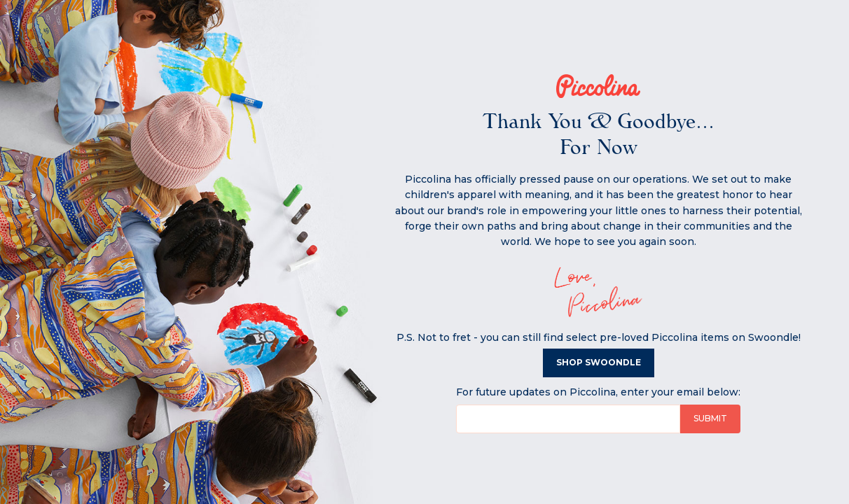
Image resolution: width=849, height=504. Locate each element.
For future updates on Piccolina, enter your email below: (598, 392)
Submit (710, 418)
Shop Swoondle (599, 362)
